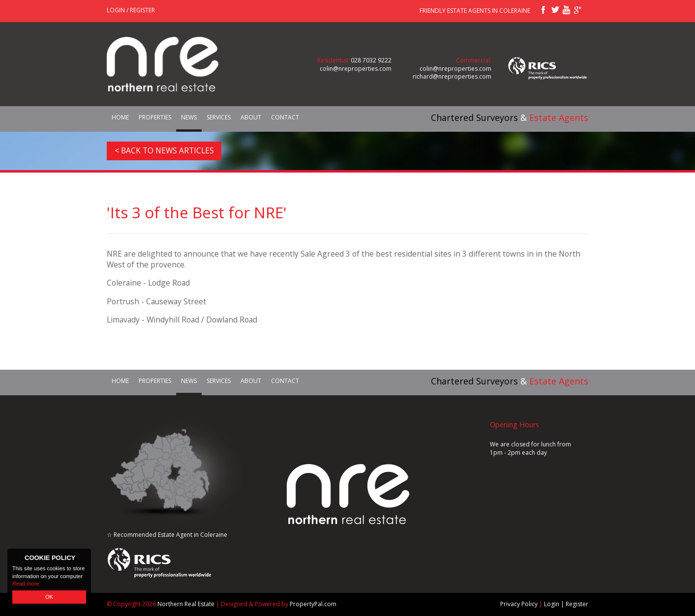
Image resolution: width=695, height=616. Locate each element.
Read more (26, 584)
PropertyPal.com (313, 604)
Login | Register (566, 604)
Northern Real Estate (186, 604)
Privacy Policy (519, 604)
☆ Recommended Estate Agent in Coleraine (167, 535)
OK (49, 597)
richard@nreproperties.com (452, 76)
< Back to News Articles (164, 150)
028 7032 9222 (371, 60)
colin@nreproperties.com (356, 69)
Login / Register (131, 10)
